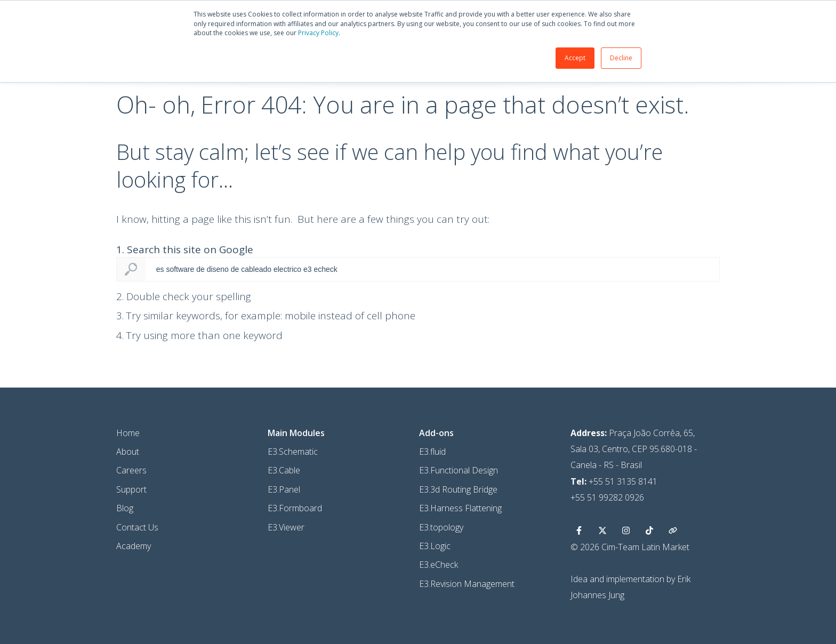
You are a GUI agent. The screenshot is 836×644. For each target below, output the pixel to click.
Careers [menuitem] (127, 491)
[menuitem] (297, 453)
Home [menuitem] (123, 453)
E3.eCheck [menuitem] (445, 585)
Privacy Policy (355, 35)
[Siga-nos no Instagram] (639, 551)
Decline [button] (612, 60)
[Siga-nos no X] (615, 551)
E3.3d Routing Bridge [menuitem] (465, 510)
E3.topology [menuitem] (448, 548)
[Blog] (686, 551)
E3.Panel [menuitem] (285, 510)
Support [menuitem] (127, 510)
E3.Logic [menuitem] (442, 566)
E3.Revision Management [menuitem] (474, 604)
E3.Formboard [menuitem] (296, 529)
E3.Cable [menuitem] (285, 491)
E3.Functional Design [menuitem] (465, 491)
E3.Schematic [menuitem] (294, 472)
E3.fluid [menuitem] (439, 472)
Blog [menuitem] (120, 529)
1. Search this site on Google (180, 270)
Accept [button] (566, 60)
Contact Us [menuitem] (132, 548)
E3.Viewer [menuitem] (287, 548)
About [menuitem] (123, 472)
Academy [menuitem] (129, 566)
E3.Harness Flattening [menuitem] (467, 529)
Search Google (126, 290)
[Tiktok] (662, 551)
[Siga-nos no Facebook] (592, 551)
